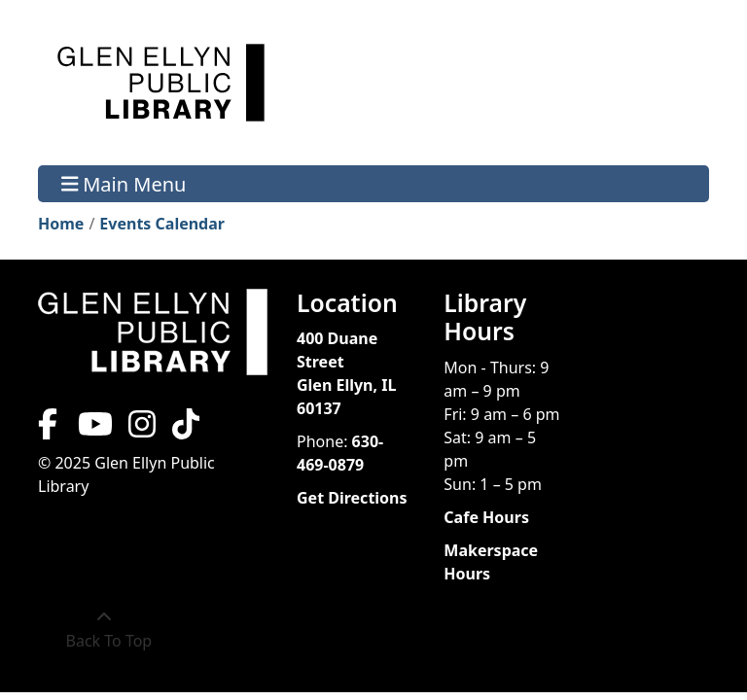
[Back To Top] (104, 629)
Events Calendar (162, 224)
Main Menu (124, 183)
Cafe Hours (486, 517)
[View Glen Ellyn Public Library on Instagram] (142, 430)
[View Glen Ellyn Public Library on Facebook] (50, 430)
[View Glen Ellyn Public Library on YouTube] (93, 430)
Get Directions (352, 498)
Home (61, 224)
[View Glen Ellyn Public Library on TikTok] (184, 430)
